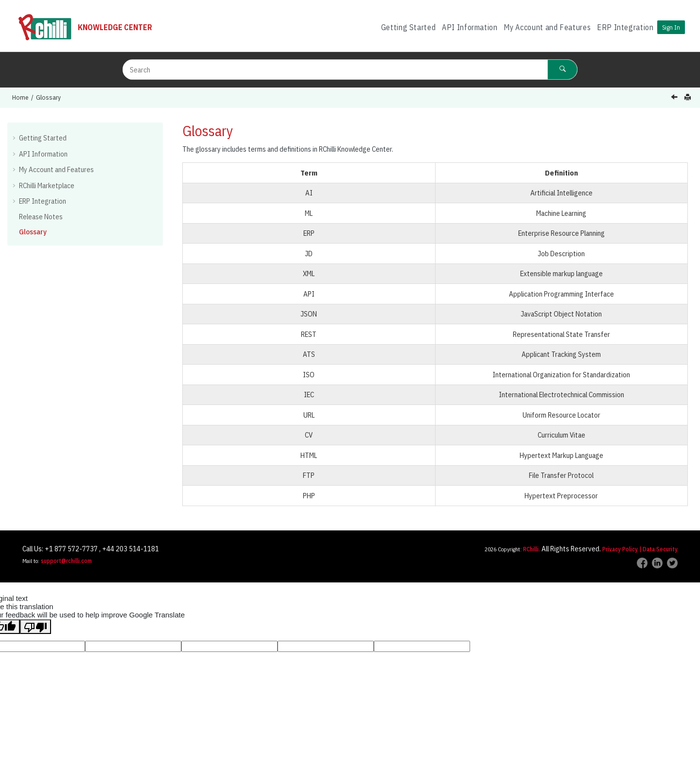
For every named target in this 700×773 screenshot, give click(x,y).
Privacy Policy (620, 549)
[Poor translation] (35, 627)
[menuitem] (408, 27)
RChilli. (532, 549)
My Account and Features (547, 27)
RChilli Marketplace (47, 185)
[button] (15, 138)
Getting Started (409, 27)
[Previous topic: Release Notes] (675, 98)
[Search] (562, 70)
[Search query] (350, 70)
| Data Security (658, 549)
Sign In (671, 27)
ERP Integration (625, 27)
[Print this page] (689, 97)
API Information (470, 27)
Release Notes (41, 217)
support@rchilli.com (66, 561)
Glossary (48, 97)
